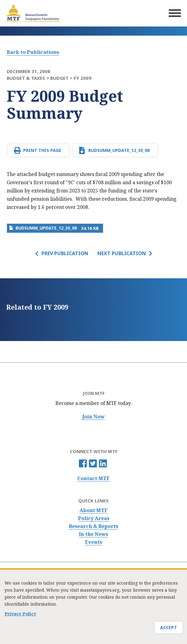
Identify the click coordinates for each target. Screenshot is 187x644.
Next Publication (122, 253)
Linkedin (103, 463)
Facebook (83, 463)
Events (94, 542)
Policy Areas (94, 518)
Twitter (93, 463)
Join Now (94, 417)
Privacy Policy (20, 616)
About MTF (94, 510)
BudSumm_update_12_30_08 (119, 150)
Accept (169, 629)
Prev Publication (65, 253)
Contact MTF (94, 479)
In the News (94, 534)
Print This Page (42, 150)
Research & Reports (94, 526)
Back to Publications (33, 52)
